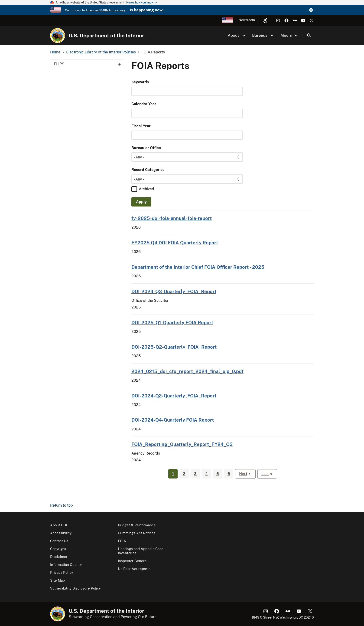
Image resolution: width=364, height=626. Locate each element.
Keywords (140, 82)
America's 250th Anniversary (106, 10)
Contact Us (59, 541)
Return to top (62, 505)
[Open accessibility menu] (265, 20)
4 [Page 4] (206, 474)
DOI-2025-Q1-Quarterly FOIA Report (172, 323)
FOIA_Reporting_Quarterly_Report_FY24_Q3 (182, 444)
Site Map (57, 580)
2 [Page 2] (184, 474)
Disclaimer (59, 557)
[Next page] (245, 474)
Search (309, 36)
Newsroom (247, 20)
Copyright (58, 549)
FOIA (122, 541)
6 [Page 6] (229, 474)
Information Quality (66, 565)
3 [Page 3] (195, 474)
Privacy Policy (62, 572)
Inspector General (133, 561)
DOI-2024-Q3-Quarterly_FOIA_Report (174, 291)
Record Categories (148, 170)
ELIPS (89, 64)
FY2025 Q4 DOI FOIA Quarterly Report (175, 243)
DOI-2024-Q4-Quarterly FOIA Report (173, 420)
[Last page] (267, 474)
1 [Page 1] (173, 474)
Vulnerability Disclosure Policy (75, 588)
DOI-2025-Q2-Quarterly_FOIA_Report (174, 347)
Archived (146, 189)
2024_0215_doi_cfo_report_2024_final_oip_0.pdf (187, 371)
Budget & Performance (137, 525)
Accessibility (61, 533)
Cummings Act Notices (137, 533)
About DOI (58, 525)
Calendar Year (144, 104)
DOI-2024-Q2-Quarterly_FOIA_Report (174, 396)
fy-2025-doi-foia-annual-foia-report (172, 218)
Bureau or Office (146, 148)
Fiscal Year (141, 126)
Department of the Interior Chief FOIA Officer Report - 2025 (198, 267)
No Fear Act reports (134, 569)
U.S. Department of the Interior (106, 36)
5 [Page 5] (218, 474)
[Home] (58, 36)
